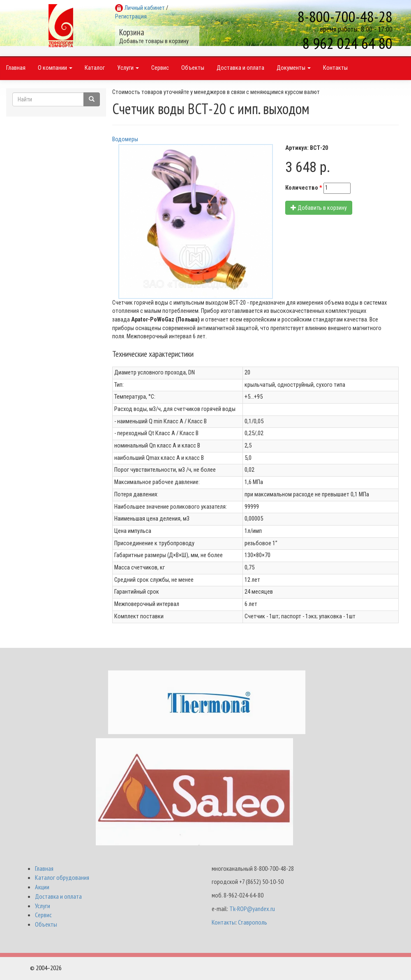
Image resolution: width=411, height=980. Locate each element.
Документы (294, 70)
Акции (42, 888)
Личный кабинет (145, 8)
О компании (55, 70)
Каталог (95, 70)
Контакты (335, 70)
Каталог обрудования (62, 879)
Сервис (160, 70)
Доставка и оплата (240, 70)
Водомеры (125, 141)
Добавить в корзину (319, 209)
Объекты (193, 70)
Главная (16, 70)
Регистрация (131, 17)
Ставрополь (253, 923)
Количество (304, 189)
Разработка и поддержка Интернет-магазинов (323, 969)
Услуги (128, 70)
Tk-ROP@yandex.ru (252, 910)
